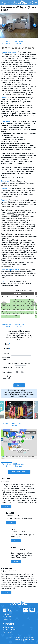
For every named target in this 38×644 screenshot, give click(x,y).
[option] (19, 25)
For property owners (10, 630)
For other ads (8, 632)
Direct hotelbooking (7, 326)
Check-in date (8, 367)
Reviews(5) (6, 465)
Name (7, 344)
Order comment (7, 377)
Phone (7, 354)
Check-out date (7, 372)
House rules (7, 619)
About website (8, 617)
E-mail (7, 349)
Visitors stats (8, 627)
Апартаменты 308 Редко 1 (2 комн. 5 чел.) (19, 9)
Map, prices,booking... (18, 42)
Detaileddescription (6, 42)
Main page (7, 614)
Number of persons (6, 358)
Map (5, 423)
